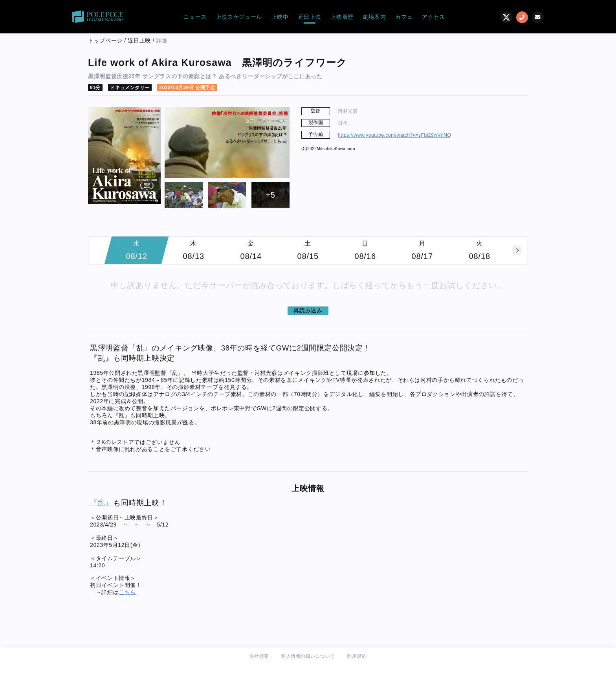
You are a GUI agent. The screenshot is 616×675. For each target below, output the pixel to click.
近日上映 (310, 17)
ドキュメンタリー (130, 88)
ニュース (195, 17)
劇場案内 (375, 17)
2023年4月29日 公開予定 (187, 88)
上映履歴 (342, 17)
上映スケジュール (239, 17)
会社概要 (259, 656)
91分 (95, 88)
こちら (127, 592)
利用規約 (357, 656)
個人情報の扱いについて (308, 656)
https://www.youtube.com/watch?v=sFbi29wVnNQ (394, 135)
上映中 (280, 17)
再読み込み (308, 310)
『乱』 (102, 503)
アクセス (434, 17)
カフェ (404, 17)
